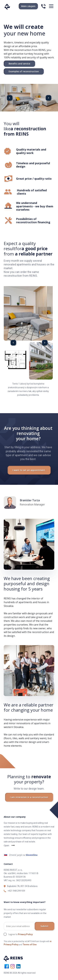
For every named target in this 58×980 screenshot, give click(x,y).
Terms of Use (30, 945)
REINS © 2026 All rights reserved (20, 973)
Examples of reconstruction (24, 71)
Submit (44, 926)
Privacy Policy (25, 934)
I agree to (20, 934)
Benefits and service (19, 64)
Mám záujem (28, 6)
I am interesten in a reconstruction (29, 797)
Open (6, 845)
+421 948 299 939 (16, 891)
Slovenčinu (32, 855)
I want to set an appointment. (29, 470)
